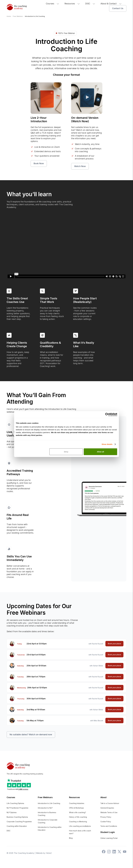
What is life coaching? (78, 812)
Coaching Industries (77, 803)
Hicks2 (49, 853)
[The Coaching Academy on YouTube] (124, 853)
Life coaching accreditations (80, 826)
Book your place (114, 644)
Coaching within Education (17, 826)
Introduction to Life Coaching (49, 803)
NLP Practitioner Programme (17, 808)
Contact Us (118, 8)
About (103, 797)
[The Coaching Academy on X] (119, 853)
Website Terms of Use (109, 812)
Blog (71, 838)
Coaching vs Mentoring (78, 822)
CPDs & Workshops (76, 808)
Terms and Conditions (109, 826)
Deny (66, 452)
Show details (107, 444)
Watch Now (80, 166)
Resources (72, 4)
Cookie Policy (106, 822)
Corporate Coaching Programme (19, 822)
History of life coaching (78, 817)
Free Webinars (45, 797)
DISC (90, 4)
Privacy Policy (106, 817)
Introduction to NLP (45, 808)
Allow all (100, 452)
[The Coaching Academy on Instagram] (108, 853)
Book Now (39, 163)
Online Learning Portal (109, 838)
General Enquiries (107, 808)
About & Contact (111, 4)
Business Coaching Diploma (17, 817)
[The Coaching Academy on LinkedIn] (114, 853)
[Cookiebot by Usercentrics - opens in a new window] (107, 415)
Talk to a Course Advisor (110, 803)
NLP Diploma (12, 812)
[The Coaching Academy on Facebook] (103, 853)
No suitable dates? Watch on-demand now (31, 734)
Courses (53, 4)
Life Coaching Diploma (15, 803)
